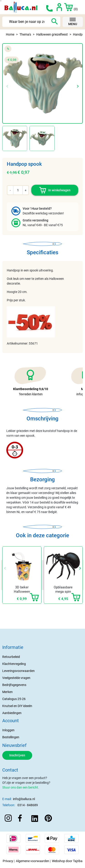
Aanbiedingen (12, 713)
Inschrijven (17, 755)
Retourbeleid (11, 657)
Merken (7, 692)
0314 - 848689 (28, 805)
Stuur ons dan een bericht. (21, 787)
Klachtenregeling (14, 664)
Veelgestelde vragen (16, 678)
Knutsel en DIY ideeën (17, 706)
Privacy (8, 861)
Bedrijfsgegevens (14, 685)
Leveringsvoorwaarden (18, 671)
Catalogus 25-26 (14, 699)
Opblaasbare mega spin (63, 590)
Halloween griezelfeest (52, 34)
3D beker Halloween (22, 590)
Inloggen (8, 730)
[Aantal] (18, 190)
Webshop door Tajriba (67, 861)
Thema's (25, 34)
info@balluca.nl (24, 799)
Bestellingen (11, 737)
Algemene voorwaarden (33, 861)
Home (10, 34)
